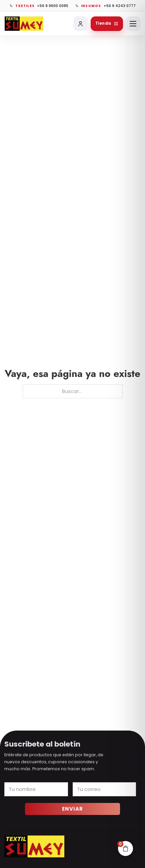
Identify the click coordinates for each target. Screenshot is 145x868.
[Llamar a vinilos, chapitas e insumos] (105, 6)
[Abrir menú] (133, 24)
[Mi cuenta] (81, 24)
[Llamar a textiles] (39, 6)
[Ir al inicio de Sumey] (24, 24)
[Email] (104, 789)
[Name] (36, 789)
